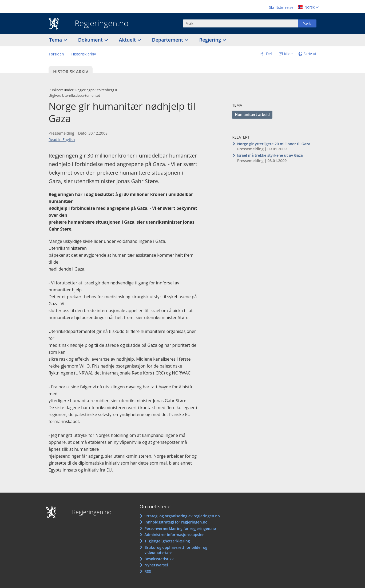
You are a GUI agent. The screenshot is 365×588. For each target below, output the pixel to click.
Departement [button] (168, 40)
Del (268, 54)
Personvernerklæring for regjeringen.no (180, 528)
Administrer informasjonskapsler (174, 535)
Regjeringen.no (98, 24)
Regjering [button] (211, 40)
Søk (307, 23)
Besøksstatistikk (159, 559)
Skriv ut (310, 54)
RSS (148, 571)
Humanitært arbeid (252, 114)
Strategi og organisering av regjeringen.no (182, 516)
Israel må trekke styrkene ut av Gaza (270, 155)
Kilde (288, 54)
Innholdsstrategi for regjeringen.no (176, 522)
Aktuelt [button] (128, 40)
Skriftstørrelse (281, 7)
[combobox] (240, 23)
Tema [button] (56, 40)
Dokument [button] (91, 40)
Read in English (62, 140)
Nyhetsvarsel (156, 565)
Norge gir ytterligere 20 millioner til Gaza (274, 144)
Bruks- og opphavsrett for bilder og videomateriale (176, 550)
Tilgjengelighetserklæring (167, 541)
